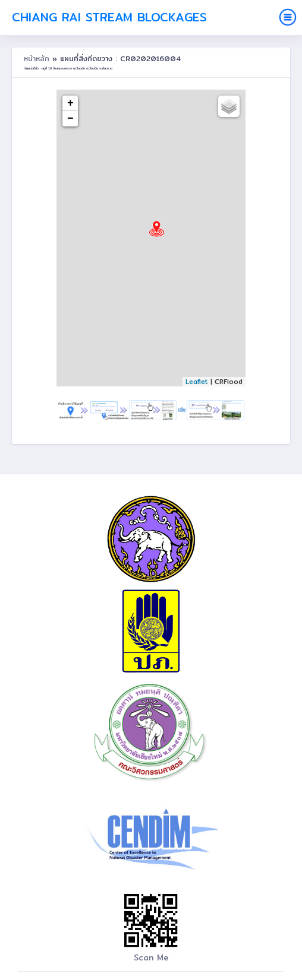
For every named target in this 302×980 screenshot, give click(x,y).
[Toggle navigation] (288, 17)
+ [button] (70, 103)
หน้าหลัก (38, 58)
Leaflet (197, 382)
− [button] (70, 119)
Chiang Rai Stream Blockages (109, 17)
